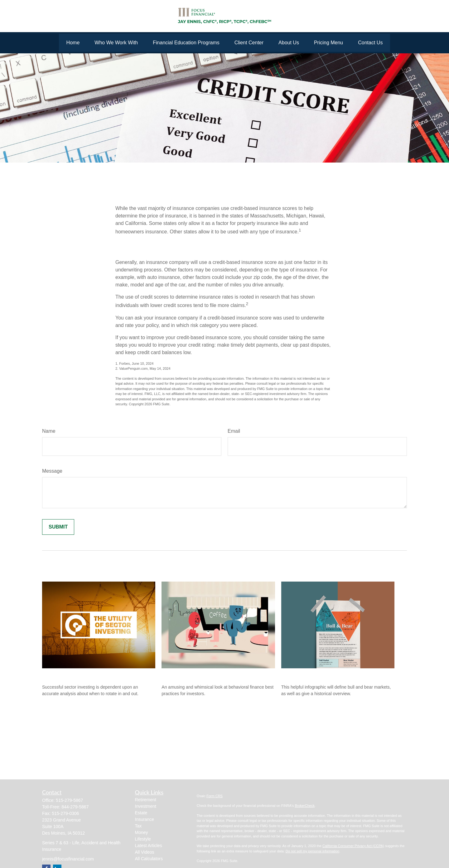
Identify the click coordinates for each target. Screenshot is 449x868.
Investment (146, 806)
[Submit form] (58, 527)
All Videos (145, 852)
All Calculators (149, 859)
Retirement (146, 800)
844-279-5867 (75, 807)
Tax (138, 826)
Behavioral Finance (186, 675)
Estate (141, 813)
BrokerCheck (305, 806)
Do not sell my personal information (312, 851)
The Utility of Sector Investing (80, 675)
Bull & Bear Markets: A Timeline (321, 675)
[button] (73, 43)
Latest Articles (149, 846)
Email (234, 431)
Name (49, 431)
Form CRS (215, 796)
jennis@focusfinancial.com (68, 859)
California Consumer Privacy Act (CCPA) (353, 846)
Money (142, 832)
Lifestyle (143, 839)
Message (52, 471)
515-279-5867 (69, 800)
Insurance (145, 819)
